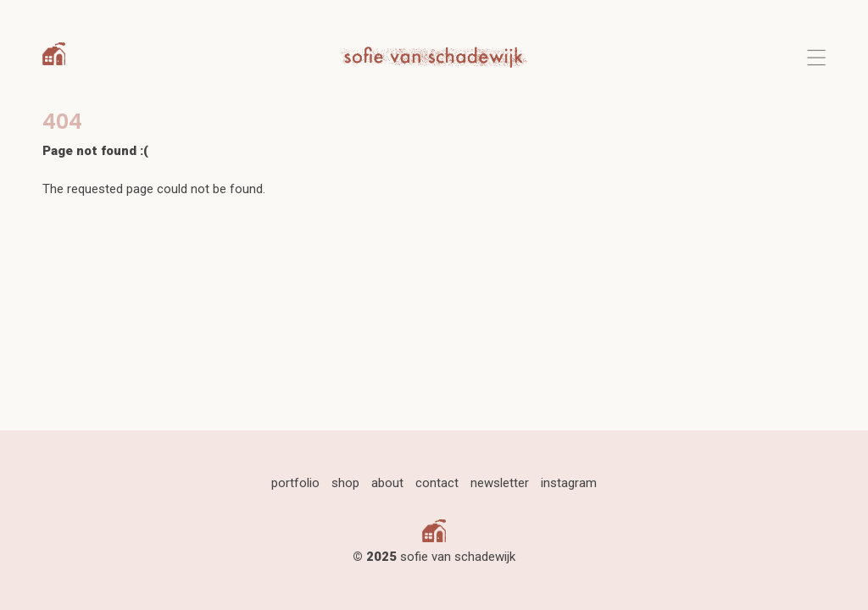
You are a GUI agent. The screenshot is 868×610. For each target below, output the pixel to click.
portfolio (295, 483)
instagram (569, 483)
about (387, 483)
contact (437, 483)
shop (345, 483)
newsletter (500, 483)
